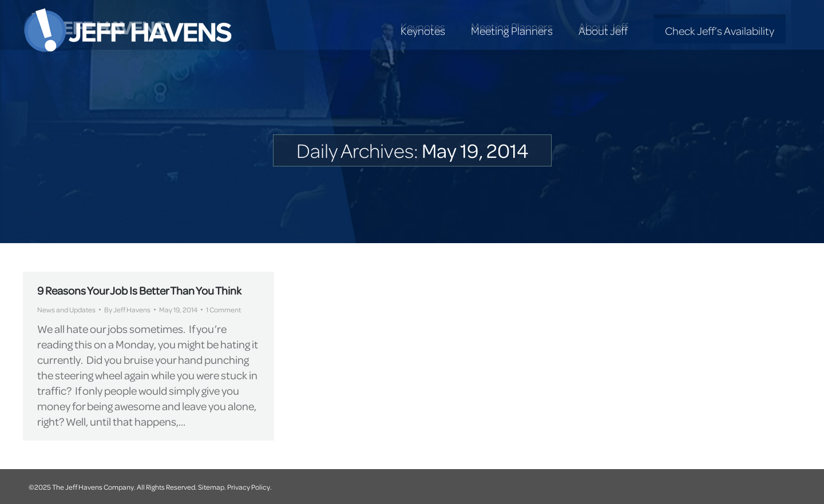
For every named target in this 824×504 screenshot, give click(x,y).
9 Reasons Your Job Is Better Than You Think (139, 290)
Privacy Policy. (249, 487)
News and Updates (66, 309)
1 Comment (223, 309)
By (127, 309)
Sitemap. (212, 487)
